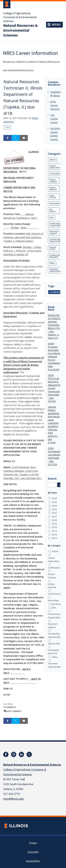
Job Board (52, 210)
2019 (54, 524)
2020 (54, 520)
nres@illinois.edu (13, 799)
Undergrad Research (55, 256)
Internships (55, 203)
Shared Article (53, 248)
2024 (54, 506)
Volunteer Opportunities (56, 270)
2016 (54, 535)
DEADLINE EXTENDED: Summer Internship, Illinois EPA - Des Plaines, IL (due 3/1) (54, 326)
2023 (54, 509)
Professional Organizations (56, 224)
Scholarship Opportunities (56, 240)
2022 (54, 513)
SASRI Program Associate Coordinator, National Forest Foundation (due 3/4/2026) (55, 356)
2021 (54, 517)
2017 (54, 531)
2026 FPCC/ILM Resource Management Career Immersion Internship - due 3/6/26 (55, 388)
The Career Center (54, 119)
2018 (54, 527)
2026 (54, 498)
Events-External (53, 189)
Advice (53, 160)
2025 (54, 502)
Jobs (7, 127)
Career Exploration (55, 167)
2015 (54, 538)
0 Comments (10, 707)
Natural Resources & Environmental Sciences (20, 30)
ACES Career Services (55, 105)
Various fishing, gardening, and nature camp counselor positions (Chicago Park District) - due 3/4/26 (54, 425)
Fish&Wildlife (55, 292)
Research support (54, 232)
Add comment (12, 711)
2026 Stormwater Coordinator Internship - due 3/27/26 (55, 456)
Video (52, 263)
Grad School (53, 196)
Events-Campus (53, 181)
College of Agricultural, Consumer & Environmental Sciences (20, 17)
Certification (55, 174)
